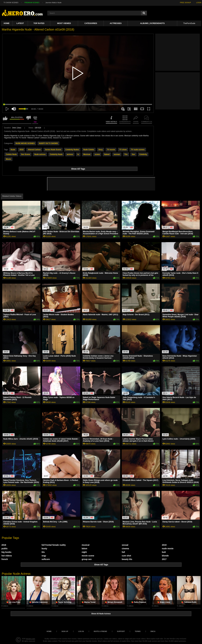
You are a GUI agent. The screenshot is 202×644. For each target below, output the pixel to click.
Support (121, 631)
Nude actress (40, 154)
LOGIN (199, 3)
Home (7, 23)
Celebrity (143, 154)
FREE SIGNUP (185, 3)
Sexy (101, 150)
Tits (126, 154)
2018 (21, 150)
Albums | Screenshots (152, 23)
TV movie (111, 150)
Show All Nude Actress (101, 614)
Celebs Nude (11, 154)
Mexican (87, 154)
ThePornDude (189, 23)
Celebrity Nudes (72, 150)
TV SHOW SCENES (11, 3)
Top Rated (39, 23)
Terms (138, 631)
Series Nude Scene (53, 150)
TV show (123, 150)
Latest (20, 23)
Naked (107, 154)
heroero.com (31, 639)
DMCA (153, 631)
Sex (133, 154)
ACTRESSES (116, 23)
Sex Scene (26, 154)
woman (117, 154)
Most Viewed (64, 23)
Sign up (65, 631)
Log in (81, 631)
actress (70, 154)
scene (97, 154)
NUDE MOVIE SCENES (25, 143)
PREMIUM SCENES (32, 3)
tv (78, 154)
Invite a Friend (100, 631)
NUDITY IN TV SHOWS (48, 143)
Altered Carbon (34, 150)
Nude (13, 150)
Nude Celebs (89, 150)
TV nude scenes (138, 150)
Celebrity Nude (56, 154)
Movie (8, 159)
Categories (91, 23)
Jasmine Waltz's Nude (53, 3)
